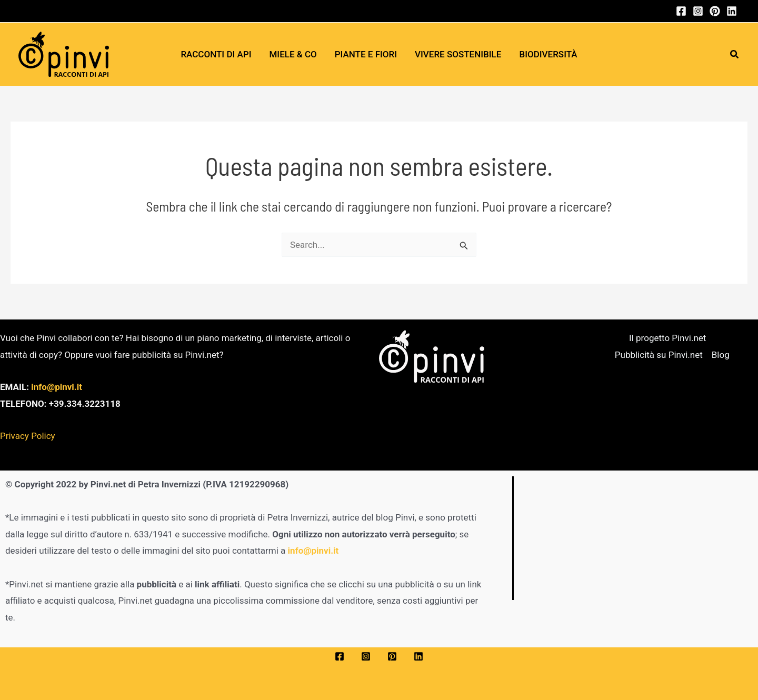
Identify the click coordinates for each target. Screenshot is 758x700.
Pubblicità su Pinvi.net (659, 355)
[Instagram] (698, 11)
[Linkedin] (732, 11)
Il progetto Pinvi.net (667, 338)
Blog (721, 355)
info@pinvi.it (57, 387)
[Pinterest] (715, 11)
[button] (735, 54)
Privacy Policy (28, 436)
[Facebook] (681, 11)
